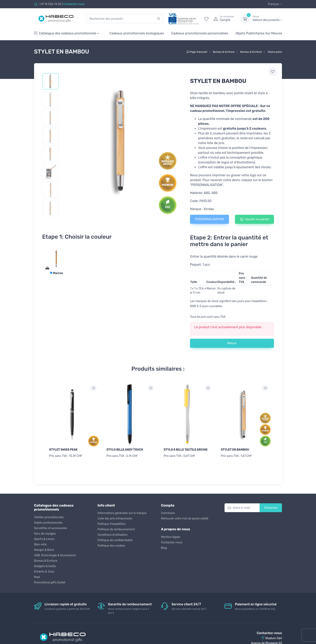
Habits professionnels (48, 521)
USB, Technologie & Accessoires (55, 554)
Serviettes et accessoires (51, 526)
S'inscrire (271, 506)
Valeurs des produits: (267, 19)
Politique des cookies (111, 544)
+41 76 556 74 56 (50, 4)
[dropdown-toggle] (245, 19)
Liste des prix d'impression (115, 517)
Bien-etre (40, 543)
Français (274, 4)
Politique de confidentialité (115, 539)
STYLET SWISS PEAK (63, 450)
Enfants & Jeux (44, 570)
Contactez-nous (74, 4)
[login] (223, 19)
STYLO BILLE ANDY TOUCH (125, 450)
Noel (37, 575)
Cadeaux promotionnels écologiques (137, 33)
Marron (56, 273)
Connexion (168, 511)
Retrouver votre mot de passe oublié (185, 517)
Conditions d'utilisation (113, 533)
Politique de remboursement (116, 528)
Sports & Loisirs (44, 537)
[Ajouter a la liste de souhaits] (94, 388)
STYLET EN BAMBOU (235, 450)
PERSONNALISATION (209, 219)
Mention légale (171, 535)
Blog (164, 546)
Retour (232, 343)
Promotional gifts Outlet (50, 581)
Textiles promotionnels (49, 516)
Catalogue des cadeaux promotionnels (65, 33)
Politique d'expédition (112, 522)
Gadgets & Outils (45, 564)
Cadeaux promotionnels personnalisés (200, 33)
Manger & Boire (44, 548)
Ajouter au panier (254, 219)
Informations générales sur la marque (122, 511)
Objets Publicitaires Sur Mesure (259, 33)
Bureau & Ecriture (46, 559)
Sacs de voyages (45, 532)
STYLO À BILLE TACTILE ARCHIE (186, 450)
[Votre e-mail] (242, 506)
